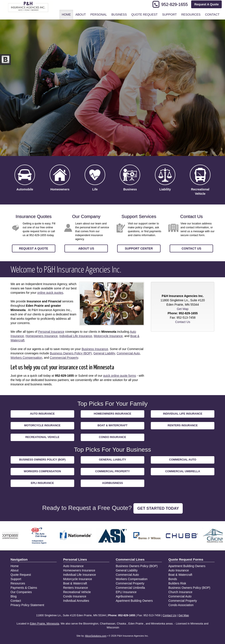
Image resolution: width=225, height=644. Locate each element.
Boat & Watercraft (112, 425)
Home (66, 15)
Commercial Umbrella (183, 471)
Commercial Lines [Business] (130, 559)
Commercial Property (64, 358)
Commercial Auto (128, 353)
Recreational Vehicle (42, 437)
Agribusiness (113, 483)
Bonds (173, 579)
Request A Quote (206, 4)
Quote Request (21, 575)
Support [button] (169, 15)
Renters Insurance (183, 425)
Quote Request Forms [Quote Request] (186, 559)
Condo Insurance (112, 437)
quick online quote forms (120, 376)
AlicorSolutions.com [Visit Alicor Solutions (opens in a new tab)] (96, 636)
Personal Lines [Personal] (75, 559)
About (80, 15)
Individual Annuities (76, 601)
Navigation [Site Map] (19, 559)
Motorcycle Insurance (108, 336)
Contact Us (191, 248)
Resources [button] (191, 15)
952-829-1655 (174, 4)
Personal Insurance (51, 332)
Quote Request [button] (144, 15)
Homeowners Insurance (42, 336)
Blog (14, 596)
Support (16, 579)
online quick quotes (50, 293)
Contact (212, 15)
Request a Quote (34, 248)
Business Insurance (95, 349)
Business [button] (119, 15)
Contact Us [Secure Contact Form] (183, 322)
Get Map (183, 309)
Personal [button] (99, 15)
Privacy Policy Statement (27, 605)
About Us (86, 248)
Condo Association (181, 605)
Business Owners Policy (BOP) (71, 353)
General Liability (104, 353)
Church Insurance (180, 592)
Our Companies (21, 592)
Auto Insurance (42, 414)
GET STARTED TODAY (158, 508)
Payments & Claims (24, 588)
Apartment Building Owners (134, 601)
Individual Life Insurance (76, 336)
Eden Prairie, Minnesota (44, 624)
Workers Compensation (26, 358)
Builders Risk (177, 583)
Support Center (139, 248)
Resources (18, 583)
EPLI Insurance (42, 483)
